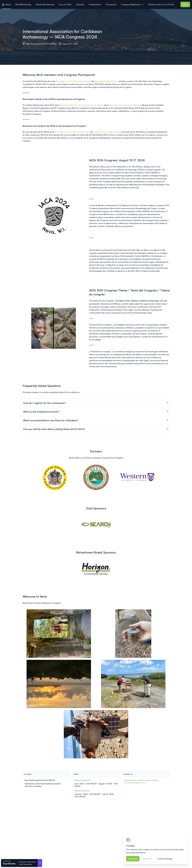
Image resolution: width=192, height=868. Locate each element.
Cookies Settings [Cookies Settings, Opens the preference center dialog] (165, 859)
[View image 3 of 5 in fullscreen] (59, 684)
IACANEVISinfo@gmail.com (135, 783)
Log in (185, 4)
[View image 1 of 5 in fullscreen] (59, 634)
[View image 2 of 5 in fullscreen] (133, 634)
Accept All (133, 859)
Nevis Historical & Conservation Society (73, 81)
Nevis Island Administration (106, 81)
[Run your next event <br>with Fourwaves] (40, 863)
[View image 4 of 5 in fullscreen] (133, 684)
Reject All (147, 859)
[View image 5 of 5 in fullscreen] (96, 734)
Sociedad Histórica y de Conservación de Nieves (81, 105)
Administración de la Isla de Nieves (124, 105)
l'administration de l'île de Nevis (107, 132)
